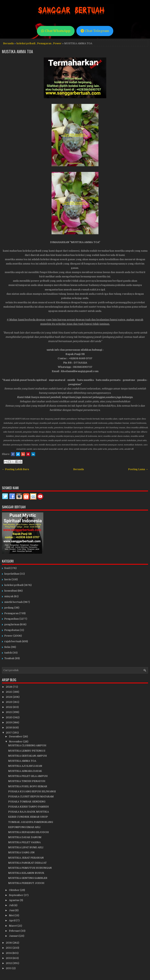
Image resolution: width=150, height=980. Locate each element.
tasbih (8, 653)
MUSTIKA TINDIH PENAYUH (27, 781)
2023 (9, 702)
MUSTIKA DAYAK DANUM (25, 837)
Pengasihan (12, 619)
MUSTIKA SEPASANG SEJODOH (29, 832)
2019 (9, 722)
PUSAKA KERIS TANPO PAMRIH (29, 807)
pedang (9, 608)
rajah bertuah (13, 641)
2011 (9, 968)
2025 (9, 692)
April (12, 920)
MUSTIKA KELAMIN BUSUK (26, 873)
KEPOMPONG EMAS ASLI (24, 827)
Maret (13, 926)
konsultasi (11, 591)
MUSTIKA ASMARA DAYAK (25, 771)
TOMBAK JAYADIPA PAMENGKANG (31, 822)
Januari (14, 936)
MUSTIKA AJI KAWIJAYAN (25, 766)
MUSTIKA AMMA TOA (17, 51)
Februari (15, 931)
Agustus (14, 900)
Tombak (9, 658)
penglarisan (12, 624)
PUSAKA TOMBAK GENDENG (27, 802)
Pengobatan (12, 630)
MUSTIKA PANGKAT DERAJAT (27, 863)
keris (8, 579)
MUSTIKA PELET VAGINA (24, 842)
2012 (9, 963)
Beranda (8, 43)
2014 (9, 953)
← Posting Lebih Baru (15, 469)
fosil (7, 568)
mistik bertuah (13, 602)
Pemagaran (44, 43)
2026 (9, 687)
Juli (12, 905)
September (16, 895)
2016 (9, 943)
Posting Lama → (138, 469)
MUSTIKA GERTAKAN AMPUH (28, 756)
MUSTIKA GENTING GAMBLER (28, 878)
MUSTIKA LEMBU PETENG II (27, 751)
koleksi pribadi (26, 43)
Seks (7, 647)
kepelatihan (12, 574)
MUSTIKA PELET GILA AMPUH (28, 776)
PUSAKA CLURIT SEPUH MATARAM (31, 796)
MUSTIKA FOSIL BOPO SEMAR (28, 786)
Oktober (15, 890)
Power (57, 43)
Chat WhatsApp (56, 31)
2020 (9, 717)
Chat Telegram (95, 31)
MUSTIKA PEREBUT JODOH (26, 883)
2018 (9, 727)
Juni (12, 910)
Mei (12, 915)
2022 (9, 707)
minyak (9, 596)
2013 (9, 958)
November (16, 742)
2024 (9, 697)
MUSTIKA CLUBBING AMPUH (27, 745)
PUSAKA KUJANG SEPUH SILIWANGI (32, 791)
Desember (16, 736)
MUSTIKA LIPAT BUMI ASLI (26, 847)
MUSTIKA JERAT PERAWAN (26, 858)
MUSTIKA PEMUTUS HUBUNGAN (30, 868)
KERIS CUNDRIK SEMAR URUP (28, 817)
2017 (9, 733)
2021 (9, 712)
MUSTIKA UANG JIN (21, 852)
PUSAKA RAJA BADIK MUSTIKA (29, 812)
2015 (9, 948)
